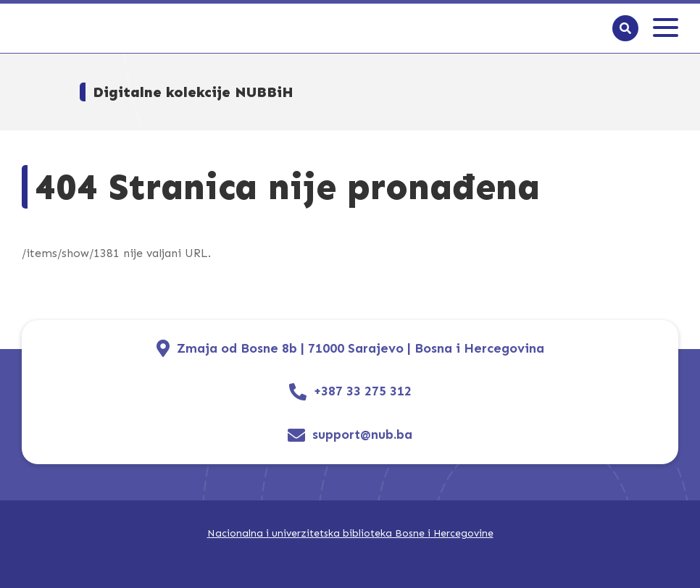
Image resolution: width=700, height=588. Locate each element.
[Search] (625, 28)
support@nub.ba (362, 435)
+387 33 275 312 (363, 391)
